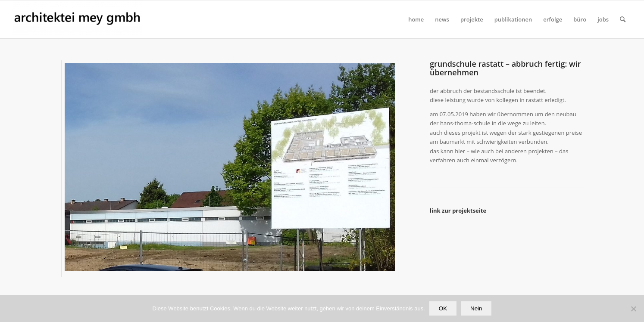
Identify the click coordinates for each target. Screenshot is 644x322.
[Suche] (623, 19)
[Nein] (633, 309)
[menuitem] (416, 19)
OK (443, 308)
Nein (476, 308)
